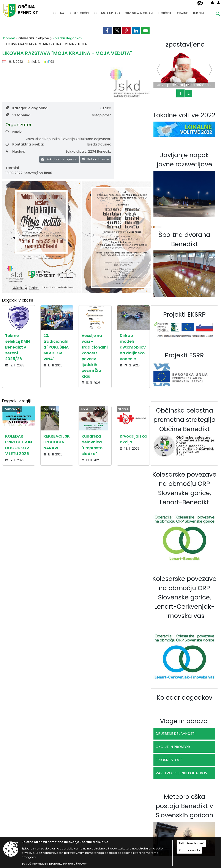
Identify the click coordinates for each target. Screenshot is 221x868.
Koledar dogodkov (67, 38)
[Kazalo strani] (212, 2)
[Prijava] (218, 2)
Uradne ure (206, 533)
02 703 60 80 (107, 541)
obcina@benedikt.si (107, 553)
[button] (7, 500)
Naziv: (14, 132)
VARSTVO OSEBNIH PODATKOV (182, 773)
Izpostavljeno (184, 44)
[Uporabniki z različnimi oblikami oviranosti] (200, 3)
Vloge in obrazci (184, 721)
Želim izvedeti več (191, 843)
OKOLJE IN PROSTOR (173, 747)
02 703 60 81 (107, 547)
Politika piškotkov (174, 586)
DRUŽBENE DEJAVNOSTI (175, 734)
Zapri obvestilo (189, 850)
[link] (107, 30)
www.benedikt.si (107, 559)
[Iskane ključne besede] (215, 14)
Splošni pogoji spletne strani (29, 586)
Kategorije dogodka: (27, 108)
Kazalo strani (203, 586)
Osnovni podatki (20, 533)
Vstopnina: (18, 115)
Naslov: (15, 151)
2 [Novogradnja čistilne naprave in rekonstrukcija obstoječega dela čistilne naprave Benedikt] (189, 93)
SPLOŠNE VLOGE (169, 760)
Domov (9, 38)
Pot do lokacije (96, 159)
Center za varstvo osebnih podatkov (82, 586)
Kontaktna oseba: (25, 144)
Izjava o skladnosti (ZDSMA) (135, 586)
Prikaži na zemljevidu (59, 159)
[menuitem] (59, 11)
